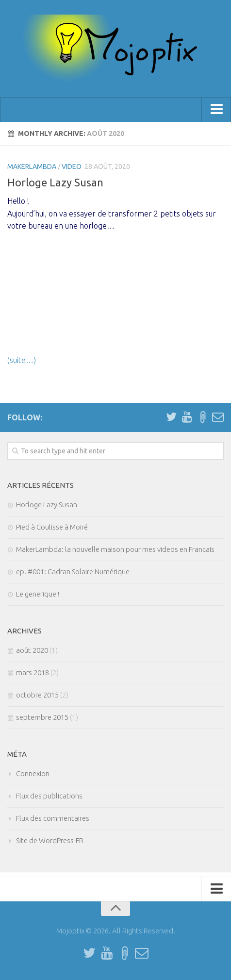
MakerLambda (32, 166)
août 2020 (32, 650)
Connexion (33, 773)
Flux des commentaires (53, 818)
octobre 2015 (37, 695)
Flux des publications (49, 796)
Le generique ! (38, 594)
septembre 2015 (42, 717)
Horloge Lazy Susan (55, 182)
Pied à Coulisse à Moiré (52, 527)
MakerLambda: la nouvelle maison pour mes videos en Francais (115, 549)
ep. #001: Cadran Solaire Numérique (73, 572)
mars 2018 (33, 673)
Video (72, 166)
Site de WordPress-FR (50, 840)
